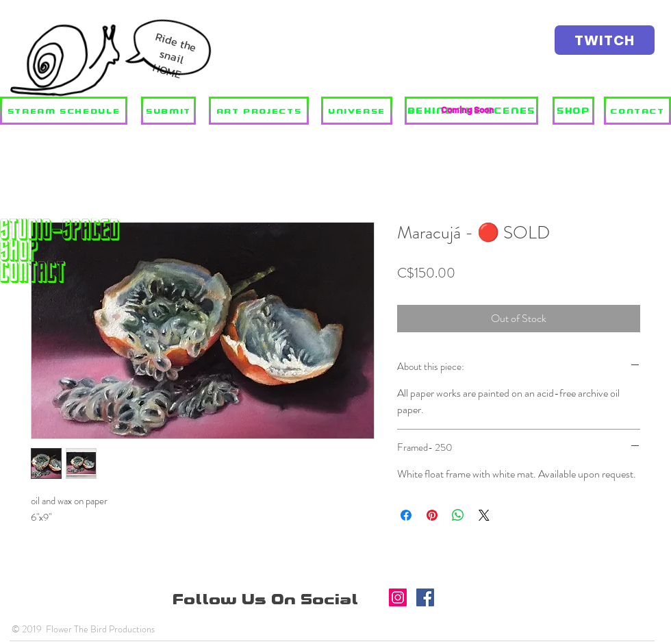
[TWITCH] (605, 40)
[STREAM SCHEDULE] (64, 111)
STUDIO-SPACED (60, 229)
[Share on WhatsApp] (458, 515)
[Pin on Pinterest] (432, 515)
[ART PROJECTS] (259, 111)
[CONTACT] (637, 111)
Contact (33, 272)
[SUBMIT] (168, 111)
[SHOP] (573, 111)
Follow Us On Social (268, 599)
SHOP (19, 250)
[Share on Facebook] (406, 515)
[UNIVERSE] (357, 111)
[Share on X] (484, 515)
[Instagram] (398, 597)
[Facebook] (425, 597)
